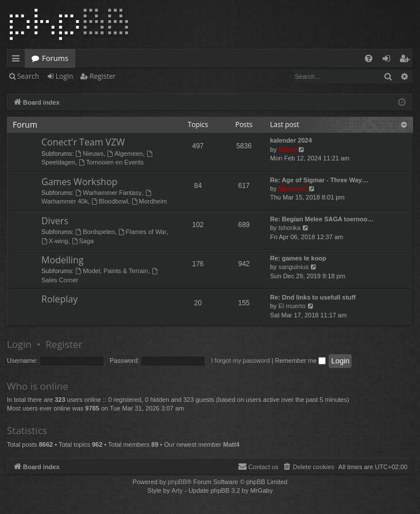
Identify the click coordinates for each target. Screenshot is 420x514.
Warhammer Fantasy (108, 193)
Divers (55, 221)
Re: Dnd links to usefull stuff (313, 297)
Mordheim (149, 201)
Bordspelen (95, 232)
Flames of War (142, 232)
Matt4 (231, 444)
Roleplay (59, 299)
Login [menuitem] (389, 60)
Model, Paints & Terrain (111, 271)
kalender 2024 (291, 140)
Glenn (288, 149)
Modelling (62, 260)
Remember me (301, 360)
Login (64, 76)
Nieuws (89, 154)
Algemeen (125, 154)
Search (28, 76)
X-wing (55, 241)
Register (103, 76)
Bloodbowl (110, 201)
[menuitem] (369, 58)
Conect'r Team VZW (83, 142)
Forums (55, 58)
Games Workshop (79, 182)
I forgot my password (241, 360)
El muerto (292, 306)
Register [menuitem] (407, 60)
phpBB (177, 482)
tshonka (290, 228)
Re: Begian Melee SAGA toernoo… (322, 219)
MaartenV (293, 189)
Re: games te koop (298, 258)
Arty (178, 490)
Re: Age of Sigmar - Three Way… (319, 180)
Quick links (18, 60)
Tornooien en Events (111, 162)
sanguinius (294, 267)
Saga (83, 241)
